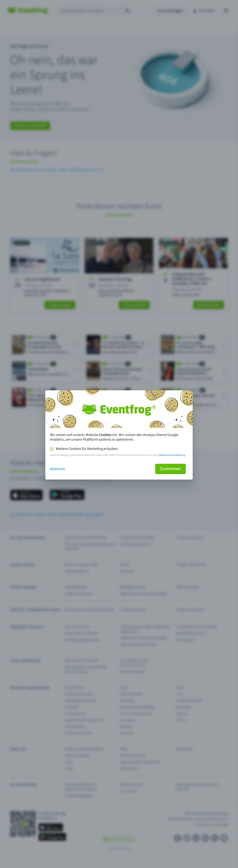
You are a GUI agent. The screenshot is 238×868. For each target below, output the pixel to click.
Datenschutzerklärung (172, 455)
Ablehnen (58, 469)
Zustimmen (170, 469)
